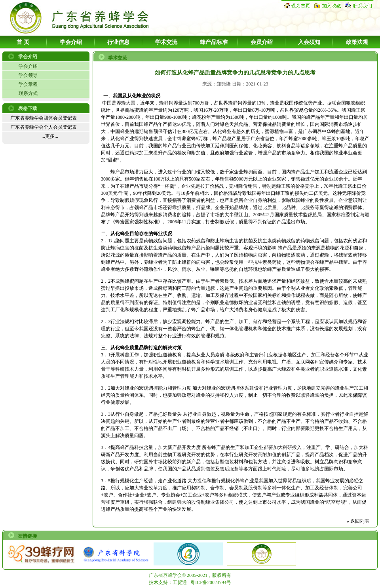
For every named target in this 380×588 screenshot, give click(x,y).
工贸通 (180, 582)
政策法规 (357, 42)
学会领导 (28, 75)
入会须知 (309, 42)
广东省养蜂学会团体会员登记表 (44, 118)
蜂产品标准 (214, 42)
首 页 (23, 42)
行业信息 (118, 42)
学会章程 (28, 84)
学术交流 (166, 42)
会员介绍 (262, 42)
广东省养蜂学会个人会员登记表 (44, 127)
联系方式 (28, 93)
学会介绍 (71, 42)
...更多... (50, 136)
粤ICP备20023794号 (211, 582)
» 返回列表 (358, 521)
